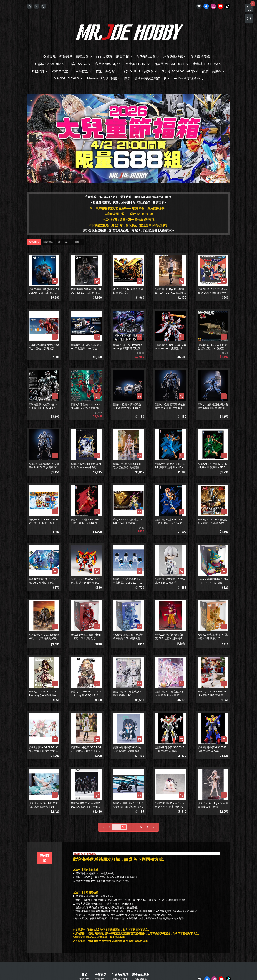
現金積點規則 (141, 975)
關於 (84, 975)
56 (142, 827)
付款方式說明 (120, 975)
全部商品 (100, 975)
